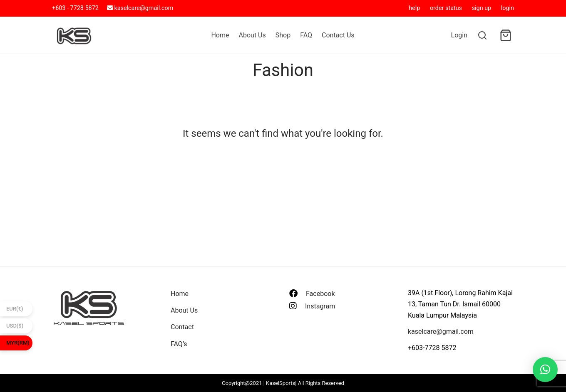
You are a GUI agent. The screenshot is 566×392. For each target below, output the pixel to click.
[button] (545, 370)
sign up (482, 8)
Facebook (320, 294)
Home (220, 35)
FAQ (306, 35)
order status (446, 8)
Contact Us (338, 35)
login (508, 8)
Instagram (320, 306)
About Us (252, 35)
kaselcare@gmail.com (144, 8)
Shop (283, 35)
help (414, 8)
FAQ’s (179, 344)
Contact (182, 327)
